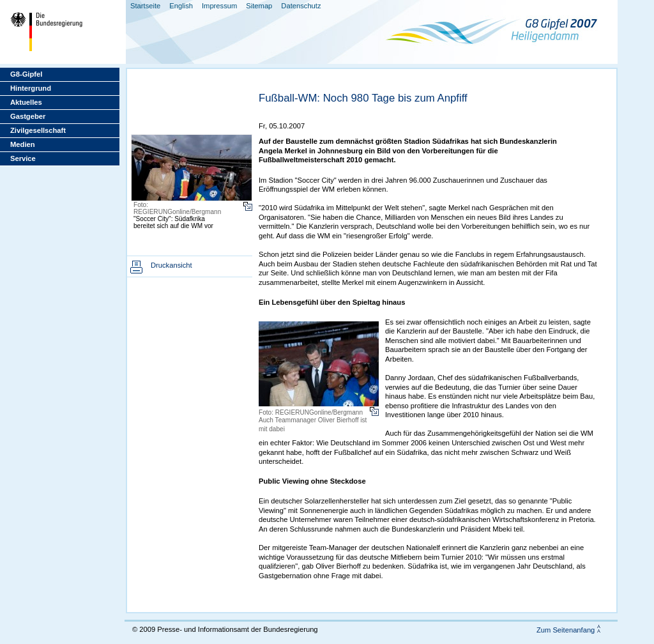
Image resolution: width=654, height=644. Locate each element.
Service (23, 158)
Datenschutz (301, 6)
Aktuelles (26, 102)
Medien (23, 144)
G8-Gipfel (26, 74)
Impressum (219, 6)
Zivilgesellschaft (38, 130)
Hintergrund (31, 88)
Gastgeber (28, 116)
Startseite (145, 6)
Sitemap (259, 6)
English (181, 6)
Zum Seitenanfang (566, 630)
